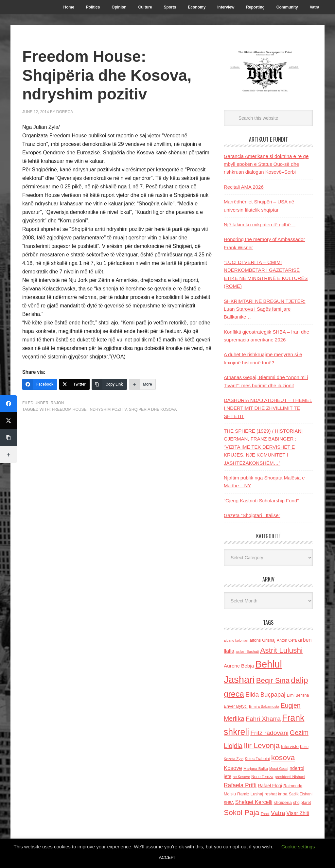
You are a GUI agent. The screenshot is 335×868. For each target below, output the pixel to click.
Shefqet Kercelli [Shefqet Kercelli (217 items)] (254, 802)
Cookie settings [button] (298, 847)
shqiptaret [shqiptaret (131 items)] (302, 803)
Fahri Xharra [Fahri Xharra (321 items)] (263, 719)
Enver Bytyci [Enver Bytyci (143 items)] (236, 706)
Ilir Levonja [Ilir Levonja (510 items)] (262, 745)
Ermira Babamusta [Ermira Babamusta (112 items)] (264, 706)
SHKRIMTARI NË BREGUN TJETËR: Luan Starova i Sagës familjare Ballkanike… (264, 309)
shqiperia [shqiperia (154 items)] (283, 802)
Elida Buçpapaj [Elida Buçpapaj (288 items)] (265, 694)
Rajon (57, 403)
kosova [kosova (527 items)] (283, 757)
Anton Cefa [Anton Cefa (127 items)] (287, 640)
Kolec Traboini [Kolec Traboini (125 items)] (257, 759)
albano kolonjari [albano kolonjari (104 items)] (236, 640)
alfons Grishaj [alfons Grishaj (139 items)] (263, 640)
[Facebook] (40, 384)
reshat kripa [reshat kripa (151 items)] (276, 794)
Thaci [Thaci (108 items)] (265, 814)
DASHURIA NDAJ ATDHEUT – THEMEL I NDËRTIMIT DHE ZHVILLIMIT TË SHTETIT (268, 408)
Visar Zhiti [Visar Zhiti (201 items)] (298, 813)
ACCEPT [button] (168, 857)
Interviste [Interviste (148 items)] (290, 746)
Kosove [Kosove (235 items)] (233, 768)
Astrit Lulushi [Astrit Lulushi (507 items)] (281, 650)
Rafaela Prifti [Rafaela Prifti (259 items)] (240, 785)
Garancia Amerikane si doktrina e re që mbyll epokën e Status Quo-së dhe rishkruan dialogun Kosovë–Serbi (266, 164)
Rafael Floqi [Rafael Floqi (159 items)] (270, 786)
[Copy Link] (109, 384)
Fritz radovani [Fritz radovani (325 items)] (269, 733)
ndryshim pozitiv (108, 409)
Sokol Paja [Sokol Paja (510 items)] (241, 812)
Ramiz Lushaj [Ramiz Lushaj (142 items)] (250, 794)
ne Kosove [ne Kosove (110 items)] (241, 777)
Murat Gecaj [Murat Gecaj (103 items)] (279, 769)
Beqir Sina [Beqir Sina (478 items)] (273, 680)
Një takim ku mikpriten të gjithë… (260, 225)
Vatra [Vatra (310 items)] (278, 813)
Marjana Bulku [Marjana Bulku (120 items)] (256, 768)
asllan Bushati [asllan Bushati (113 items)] (247, 651)
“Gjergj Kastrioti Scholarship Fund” (261, 501)
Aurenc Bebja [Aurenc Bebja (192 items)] (239, 666)
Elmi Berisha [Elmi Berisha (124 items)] (298, 695)
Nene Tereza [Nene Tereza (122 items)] (262, 777)
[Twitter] (74, 384)
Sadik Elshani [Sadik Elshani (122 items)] (301, 794)
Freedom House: (70, 409)
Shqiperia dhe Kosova (153, 409)
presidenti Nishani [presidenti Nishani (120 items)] (290, 777)
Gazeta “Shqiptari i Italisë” (252, 515)
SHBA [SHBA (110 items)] (229, 803)
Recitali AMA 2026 (244, 187)
